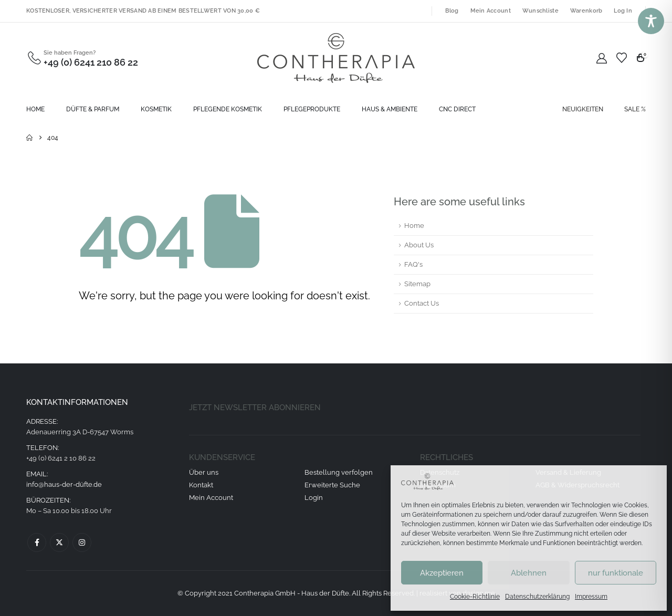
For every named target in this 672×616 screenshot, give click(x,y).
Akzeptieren (442, 573)
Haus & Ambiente (390, 109)
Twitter (59, 542)
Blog (452, 11)
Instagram (82, 542)
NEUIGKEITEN (583, 109)
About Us (419, 245)
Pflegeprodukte (312, 109)
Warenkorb (586, 11)
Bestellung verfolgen (339, 472)
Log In (623, 11)
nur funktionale (616, 573)
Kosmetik (156, 109)
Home (35, 109)
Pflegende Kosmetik (228, 109)
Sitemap (417, 284)
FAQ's (413, 264)
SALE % (635, 109)
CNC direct (457, 109)
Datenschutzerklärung (537, 597)
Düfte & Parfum (93, 109)
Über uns (204, 472)
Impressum (591, 597)
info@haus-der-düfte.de (64, 484)
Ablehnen (529, 573)
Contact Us (422, 303)
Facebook (37, 542)
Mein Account (491, 11)
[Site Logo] (336, 58)
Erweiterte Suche (332, 485)
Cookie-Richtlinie (475, 597)
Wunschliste (540, 11)
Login (314, 498)
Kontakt (201, 485)
